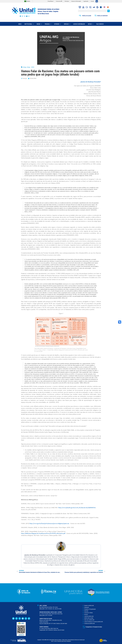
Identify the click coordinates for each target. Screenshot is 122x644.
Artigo (25, 67)
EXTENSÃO (57, 24)
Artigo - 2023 (30, 67)
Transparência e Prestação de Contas (94, 627)
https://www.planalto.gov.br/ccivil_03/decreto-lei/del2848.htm (77, 508)
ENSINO (39, 24)
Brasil (29, 1)
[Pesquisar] (109, 11)
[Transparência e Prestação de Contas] (84, 627)
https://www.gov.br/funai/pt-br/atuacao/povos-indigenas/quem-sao (49, 523)
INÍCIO (20, 24)
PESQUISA (48, 24)
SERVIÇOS (67, 24)
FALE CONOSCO (100, 24)
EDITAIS (91, 24)
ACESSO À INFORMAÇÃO (79, 24)
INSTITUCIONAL (29, 24)
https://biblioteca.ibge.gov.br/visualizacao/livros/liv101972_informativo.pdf (43, 533)
